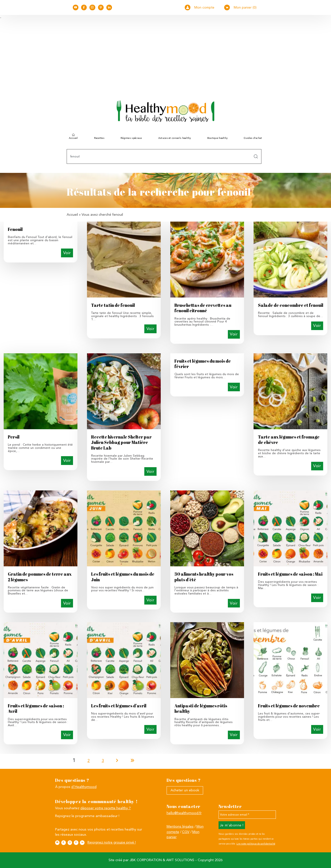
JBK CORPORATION (146, 860)
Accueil (73, 138)
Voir (67, 253)
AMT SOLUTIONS (180, 860)
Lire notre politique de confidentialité (256, 844)
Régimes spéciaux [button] (131, 138)
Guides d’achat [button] (253, 138)
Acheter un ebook (185, 790)
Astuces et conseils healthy (175, 138)
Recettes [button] (99, 138)
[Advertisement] (166, 55)
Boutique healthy (218, 138)
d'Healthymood (84, 787)
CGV (186, 832)
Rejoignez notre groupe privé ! (112, 842)
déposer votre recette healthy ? (106, 808)
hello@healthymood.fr (184, 813)
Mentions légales (180, 826)
